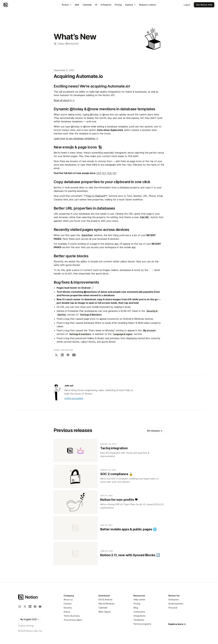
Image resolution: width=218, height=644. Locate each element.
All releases (155, 431)
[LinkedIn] (62, 355)
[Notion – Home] (6, 5)
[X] (56, 355)
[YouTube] (40, 607)
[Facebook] (68, 355)
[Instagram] (20, 607)
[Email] (74, 355)
